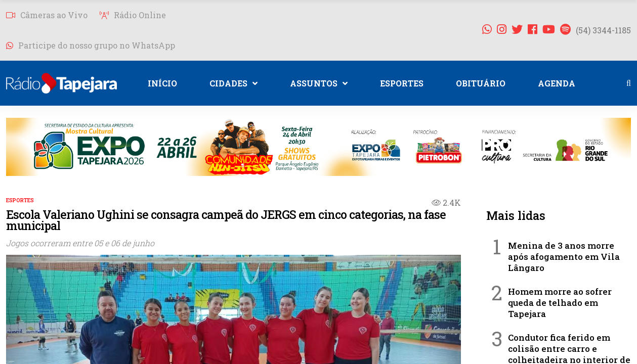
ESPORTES (402, 83)
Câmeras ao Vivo (47, 15)
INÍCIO (162, 83)
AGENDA (557, 83)
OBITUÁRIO (481, 83)
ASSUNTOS (319, 83)
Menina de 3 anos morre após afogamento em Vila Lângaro (564, 257)
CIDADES (233, 83)
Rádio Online (133, 15)
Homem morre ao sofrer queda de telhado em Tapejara (560, 303)
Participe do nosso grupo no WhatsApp (91, 45)
